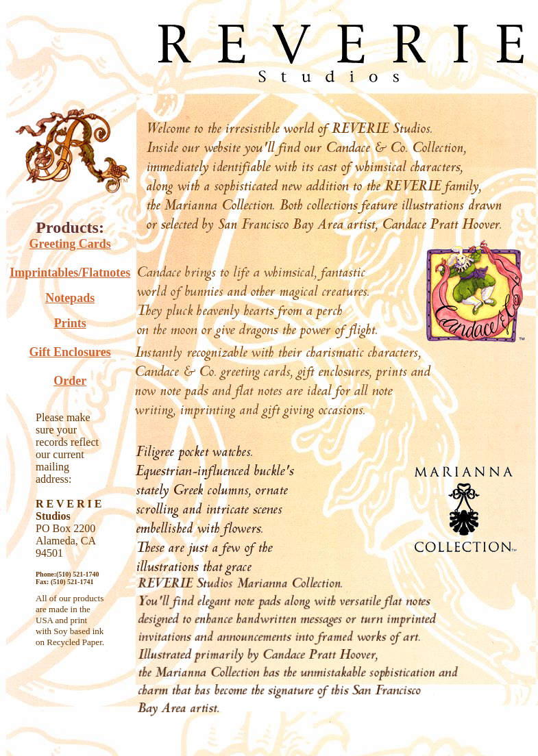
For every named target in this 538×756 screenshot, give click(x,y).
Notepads (70, 298)
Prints (70, 323)
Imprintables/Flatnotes (70, 273)
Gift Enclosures (70, 352)
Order (70, 381)
